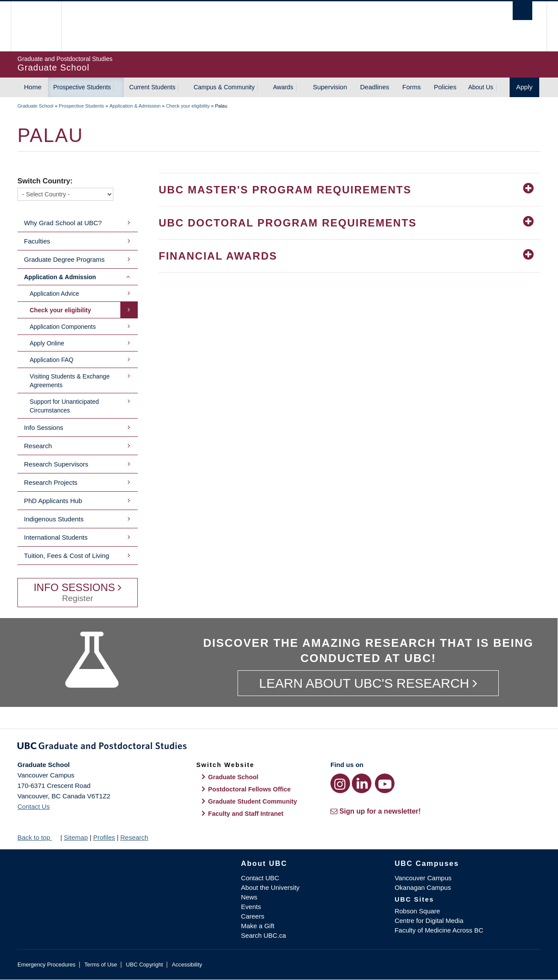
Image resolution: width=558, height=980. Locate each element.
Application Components (63, 327)
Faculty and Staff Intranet (246, 814)
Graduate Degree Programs (64, 259)
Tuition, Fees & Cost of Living (66, 556)
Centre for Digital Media (429, 921)
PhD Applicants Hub (53, 501)
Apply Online (47, 343)
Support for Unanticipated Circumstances (64, 406)
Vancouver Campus (423, 878)
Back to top (38, 837)
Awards (283, 87)
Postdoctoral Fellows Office (249, 789)
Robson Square (417, 911)
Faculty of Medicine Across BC (439, 930)
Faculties (37, 241)
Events (251, 907)
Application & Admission (135, 106)
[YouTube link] (385, 783)
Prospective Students (82, 87)
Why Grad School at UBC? (63, 223)
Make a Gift (258, 926)
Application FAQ (51, 360)
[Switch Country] (65, 194)
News (249, 897)
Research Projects (51, 482)
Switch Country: (45, 181)
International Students (56, 537)
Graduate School (36, 106)
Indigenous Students (54, 519)
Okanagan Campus (423, 887)
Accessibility (187, 965)
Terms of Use (100, 965)
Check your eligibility (188, 106)
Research (38, 446)
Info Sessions (44, 427)
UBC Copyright (145, 965)
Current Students (152, 87)
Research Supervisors (56, 464)
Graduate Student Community (252, 801)
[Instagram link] (340, 783)
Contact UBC (260, 878)
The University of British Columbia (36, 26)
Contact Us (34, 806)
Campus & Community (224, 87)
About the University (270, 887)
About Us (481, 87)
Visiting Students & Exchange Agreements (70, 381)
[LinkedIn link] (362, 783)
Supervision (330, 87)
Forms (412, 87)
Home (33, 87)
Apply (524, 87)
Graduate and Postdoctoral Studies (279, 747)
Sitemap (76, 837)
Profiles (104, 837)
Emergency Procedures (46, 965)
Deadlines (375, 87)
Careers (253, 916)
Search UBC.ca (264, 935)
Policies (445, 87)
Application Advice (54, 294)
